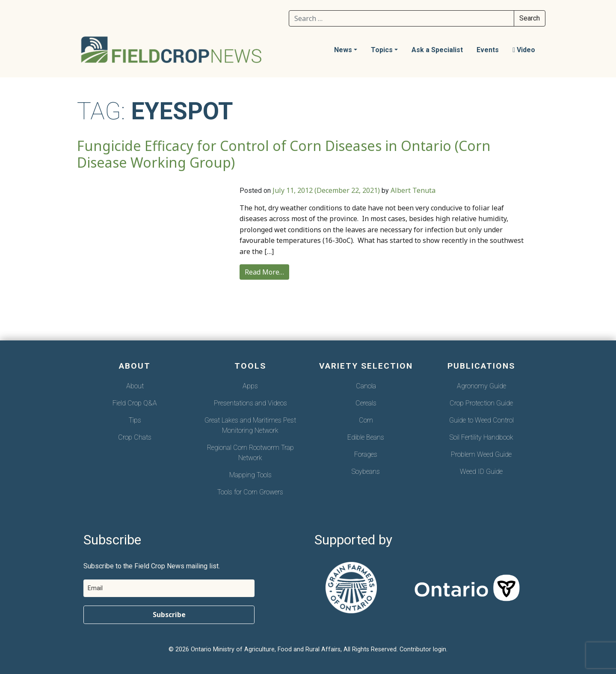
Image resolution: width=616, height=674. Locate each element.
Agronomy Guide (481, 386)
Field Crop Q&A (135, 403)
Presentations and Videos (250, 403)
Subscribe (169, 615)
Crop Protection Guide (481, 403)
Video (524, 50)
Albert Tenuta (413, 190)
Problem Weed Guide (481, 454)
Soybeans (366, 472)
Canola (366, 386)
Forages (366, 454)
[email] (169, 588)
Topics (382, 50)
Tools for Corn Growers (250, 492)
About (135, 386)
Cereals (366, 403)
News (343, 50)
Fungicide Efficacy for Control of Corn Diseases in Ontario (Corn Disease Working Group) (284, 154)
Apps (250, 386)
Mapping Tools (250, 475)
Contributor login (423, 649)
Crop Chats (135, 437)
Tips (135, 420)
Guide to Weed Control (481, 420)
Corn (366, 420)
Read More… (264, 272)
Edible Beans (366, 437)
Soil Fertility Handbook (481, 437)
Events (488, 50)
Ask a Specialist (437, 50)
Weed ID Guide (481, 472)
